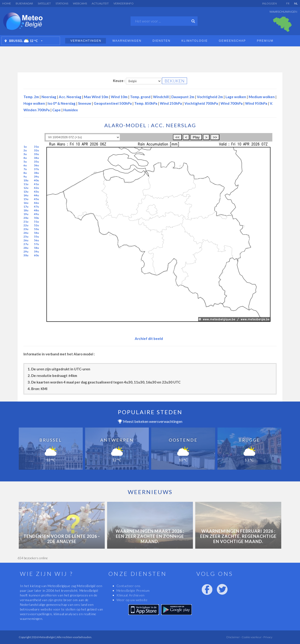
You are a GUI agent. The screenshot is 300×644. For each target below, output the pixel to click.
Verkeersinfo (124, 3)
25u (26, 236)
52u (36, 225)
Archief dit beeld (149, 339)
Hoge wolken (34, 103)
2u (25, 150)
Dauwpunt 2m (183, 97)
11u (26, 184)
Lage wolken (236, 97)
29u (26, 251)
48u (36, 210)
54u (36, 233)
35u (36, 162)
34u (36, 158)
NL (296, 3)
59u (36, 251)
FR (288, 3)
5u (25, 162)
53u (36, 229)
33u (36, 154)
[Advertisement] (150, 58)
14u (26, 195)
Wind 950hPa (256, 103)
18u (26, 210)
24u (26, 233)
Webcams (80, 3)
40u (36, 180)
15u (26, 199)
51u (36, 221)
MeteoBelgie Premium (133, 590)
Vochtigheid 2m (210, 97)
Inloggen (270, 3)
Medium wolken (262, 97)
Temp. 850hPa (146, 103)
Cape (56, 110)
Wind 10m (119, 97)
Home (7, 3)
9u (25, 177)
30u (26, 255)
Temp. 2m (31, 97)
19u (26, 214)
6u (25, 165)
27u (26, 244)
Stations (62, 3)
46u (36, 203)
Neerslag (49, 97)
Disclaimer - (234, 637)
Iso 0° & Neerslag (62, 103)
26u (26, 240)
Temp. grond (140, 97)
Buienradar (24, 3)
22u (26, 225)
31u (36, 147)
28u (26, 248)
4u (25, 158)
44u (36, 195)
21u (26, 221)
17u (26, 207)
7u (25, 169)
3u (25, 154)
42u (36, 188)
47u (36, 207)
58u (36, 248)
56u (36, 240)
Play (196, 137)
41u (36, 184)
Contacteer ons (129, 586)
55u (36, 236)
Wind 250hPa (171, 103)
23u (26, 229)
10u (26, 180)
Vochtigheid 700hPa (201, 103)
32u (36, 150)
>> (215, 137)
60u (36, 255)
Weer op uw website (132, 600)
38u (36, 173)
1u (25, 147)
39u (36, 177)
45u (36, 199)
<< (177, 137)
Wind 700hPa (232, 103)
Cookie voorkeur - (252, 637)
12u (26, 188)
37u (36, 169)
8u (25, 173)
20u (26, 218)
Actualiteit (100, 3)
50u (36, 218)
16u (26, 203)
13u (26, 192)
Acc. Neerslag (70, 97)
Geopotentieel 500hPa (113, 103)
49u (36, 214)
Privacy (268, 637)
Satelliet (44, 3)
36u (36, 165)
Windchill (161, 97)
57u (36, 244)
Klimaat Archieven (131, 595)
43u (36, 192)
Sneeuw (85, 103)
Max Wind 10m (96, 97)
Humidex (71, 110)
